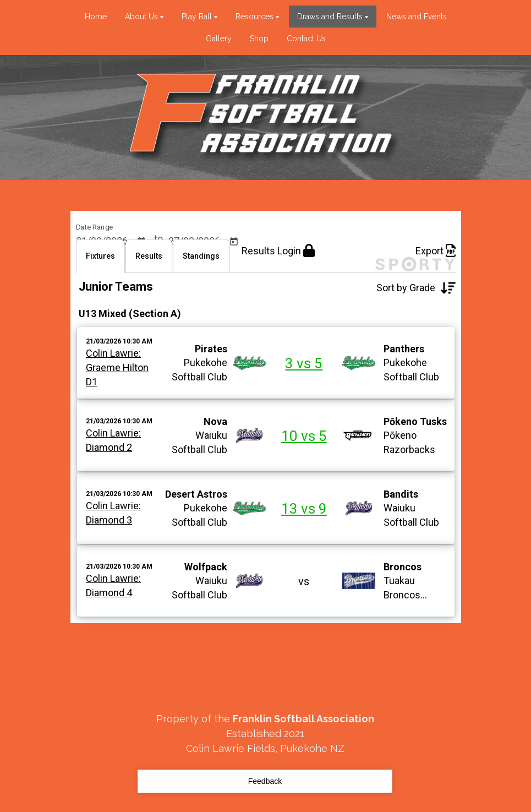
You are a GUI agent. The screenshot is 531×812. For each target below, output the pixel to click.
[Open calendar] (141, 242)
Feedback (265, 781)
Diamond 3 (109, 545)
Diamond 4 (109, 618)
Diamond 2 (109, 473)
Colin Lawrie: (113, 378)
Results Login (278, 276)
